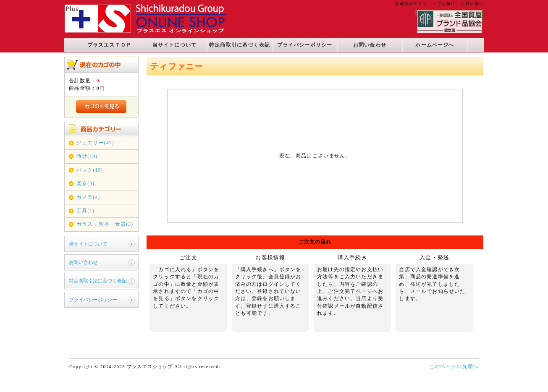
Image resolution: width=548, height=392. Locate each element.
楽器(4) (85, 184)
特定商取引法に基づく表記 (98, 281)
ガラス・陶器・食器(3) (105, 224)
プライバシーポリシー (305, 45)
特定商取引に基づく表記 (240, 45)
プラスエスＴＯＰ (109, 45)
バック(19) (90, 170)
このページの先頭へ (454, 367)
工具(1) (85, 211)
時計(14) (87, 156)
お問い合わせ (370, 45)
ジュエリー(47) (95, 143)
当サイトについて (174, 45)
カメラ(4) (88, 197)
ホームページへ (435, 45)
